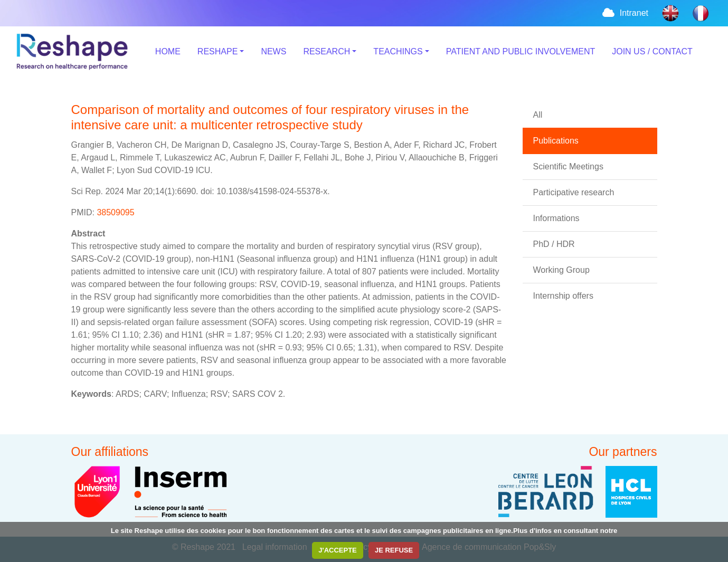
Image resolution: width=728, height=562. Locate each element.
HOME (168, 51)
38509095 (115, 212)
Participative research (574, 192)
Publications (556, 141)
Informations (556, 218)
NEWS (273, 51)
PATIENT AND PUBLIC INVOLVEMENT (521, 51)
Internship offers (563, 296)
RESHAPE (218, 51)
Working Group (561, 270)
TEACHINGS (398, 51)
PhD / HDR (554, 244)
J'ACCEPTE (337, 550)
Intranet (625, 13)
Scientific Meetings (568, 166)
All (538, 115)
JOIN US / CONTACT (652, 51)
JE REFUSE (394, 550)
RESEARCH (327, 51)
